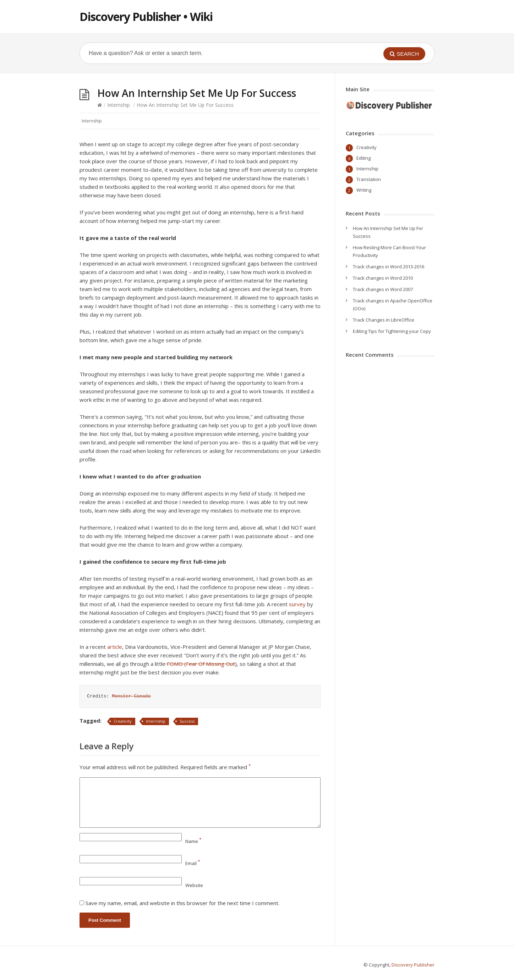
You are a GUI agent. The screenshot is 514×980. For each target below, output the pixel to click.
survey (297, 604)
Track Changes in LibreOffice (384, 320)
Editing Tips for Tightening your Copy (392, 331)
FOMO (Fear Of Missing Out (200, 664)
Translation (369, 179)
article (115, 647)
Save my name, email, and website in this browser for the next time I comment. (182, 903)
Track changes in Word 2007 (383, 289)
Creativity (123, 721)
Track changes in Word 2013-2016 (389, 267)
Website (194, 885)
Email (193, 863)
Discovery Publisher (413, 965)
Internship (119, 105)
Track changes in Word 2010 (383, 278)
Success (187, 721)
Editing (363, 158)
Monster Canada (131, 696)
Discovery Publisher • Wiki (146, 17)
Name (193, 841)
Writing (364, 190)
